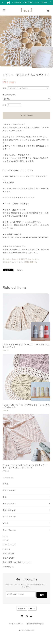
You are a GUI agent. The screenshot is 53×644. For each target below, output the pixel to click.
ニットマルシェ (9, 530)
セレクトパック (9, 517)
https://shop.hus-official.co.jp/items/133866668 (25, 237)
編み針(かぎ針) (9, 95)
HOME (6, 540)
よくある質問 (8, 558)
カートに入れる (26, 115)
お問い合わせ (8, 553)
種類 (5, 88)
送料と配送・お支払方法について (17, 562)
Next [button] (50, 42)
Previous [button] (3, 42)
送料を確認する (31, 262)
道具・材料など (9, 510)
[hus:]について (9, 545)
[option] (26, 41)
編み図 (6, 523)
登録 (42, 595)
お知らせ (7, 549)
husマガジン (8, 567)
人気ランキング (9, 490)
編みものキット (9, 503)
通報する (20, 270)
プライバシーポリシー (16, 624)
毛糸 (5, 497)
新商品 (6, 484)
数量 (5, 105)
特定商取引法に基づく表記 (35, 624)
